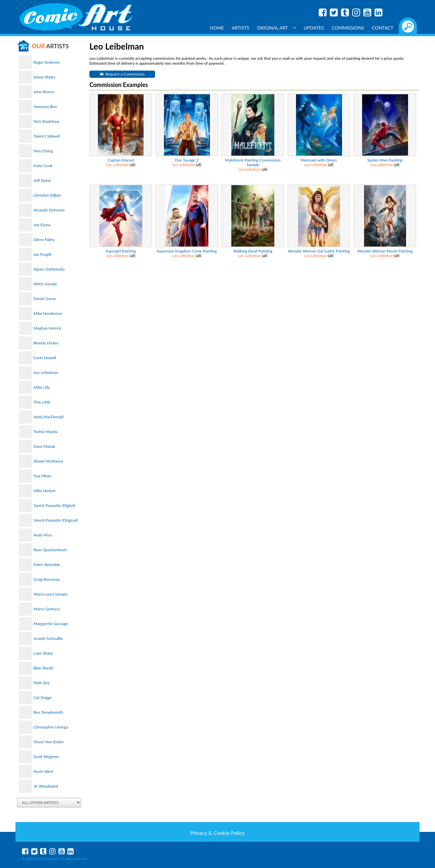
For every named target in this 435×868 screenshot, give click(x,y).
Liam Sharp (43, 653)
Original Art (276, 28)
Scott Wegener (46, 757)
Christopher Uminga (51, 727)
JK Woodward (46, 786)
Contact (383, 28)
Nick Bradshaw (46, 121)
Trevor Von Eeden (49, 742)
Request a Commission (125, 74)
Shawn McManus (48, 461)
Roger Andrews (47, 62)
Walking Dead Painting (253, 251)
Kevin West (43, 771)
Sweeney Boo (45, 107)
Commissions (348, 28)
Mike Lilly (42, 387)
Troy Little (42, 402)
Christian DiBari (47, 195)
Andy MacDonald (48, 417)
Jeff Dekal (42, 180)
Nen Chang (43, 151)
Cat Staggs (43, 697)
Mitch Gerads (45, 284)
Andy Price (43, 535)
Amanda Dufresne (49, 210)
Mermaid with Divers (319, 160)
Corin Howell (45, 358)
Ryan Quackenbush (50, 550)
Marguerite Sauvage (51, 624)
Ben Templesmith (48, 712)
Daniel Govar (45, 299)
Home (217, 28)
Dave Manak (44, 446)
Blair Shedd (43, 668)
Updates (314, 28)
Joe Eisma (42, 225)
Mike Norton (45, 491)
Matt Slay (42, 683)
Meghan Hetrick (47, 328)
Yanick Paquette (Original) (56, 520)
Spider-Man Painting (385, 160)
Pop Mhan (42, 476)
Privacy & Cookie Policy (217, 833)
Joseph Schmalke (48, 638)
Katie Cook (43, 166)
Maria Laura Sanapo (51, 594)
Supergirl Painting (121, 251)
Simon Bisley (45, 77)
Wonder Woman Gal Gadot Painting (319, 251)
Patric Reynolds (47, 564)
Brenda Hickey (46, 343)
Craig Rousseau (47, 579)
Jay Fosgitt (43, 254)
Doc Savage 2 (187, 160)
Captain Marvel (121, 160)
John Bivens (44, 92)
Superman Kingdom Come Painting (187, 251)
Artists (240, 28)
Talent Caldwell (47, 136)
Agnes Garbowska (49, 269)
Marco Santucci (47, 609)
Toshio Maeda (46, 432)
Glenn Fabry (44, 239)
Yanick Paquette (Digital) (54, 505)
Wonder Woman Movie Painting (385, 251)
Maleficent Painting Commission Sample (253, 162)
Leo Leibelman (46, 372)
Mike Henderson (48, 313)
